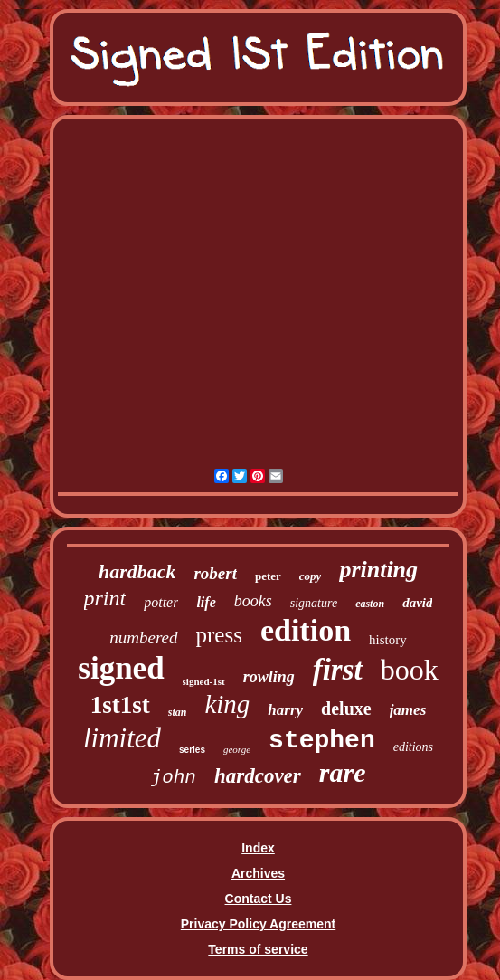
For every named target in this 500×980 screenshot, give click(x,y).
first (338, 670)
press (219, 635)
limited (122, 738)
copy (311, 576)
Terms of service (258, 949)
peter (268, 576)
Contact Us (259, 899)
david (417, 603)
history (388, 640)
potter (161, 602)
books (253, 601)
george (237, 749)
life (206, 602)
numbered (143, 637)
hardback (137, 571)
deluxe (346, 709)
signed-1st (204, 681)
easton (370, 604)
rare (343, 772)
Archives (258, 873)
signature (314, 603)
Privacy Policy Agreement (258, 924)
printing (378, 570)
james (408, 710)
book (410, 670)
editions (413, 747)
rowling (269, 677)
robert (215, 573)
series (192, 750)
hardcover (258, 776)
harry (285, 710)
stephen (322, 741)
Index (258, 848)
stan (178, 712)
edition (306, 630)
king (227, 704)
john (174, 778)
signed (121, 668)
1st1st (120, 705)
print (105, 598)
